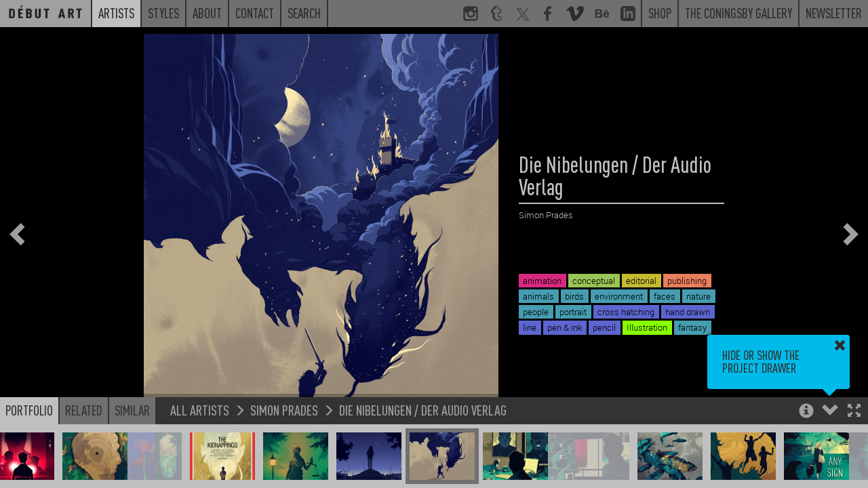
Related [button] (84, 410)
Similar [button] (132, 410)
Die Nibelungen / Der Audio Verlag (423, 410)
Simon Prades (284, 410)
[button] (854, 412)
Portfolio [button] (29, 410)
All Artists (200, 410)
